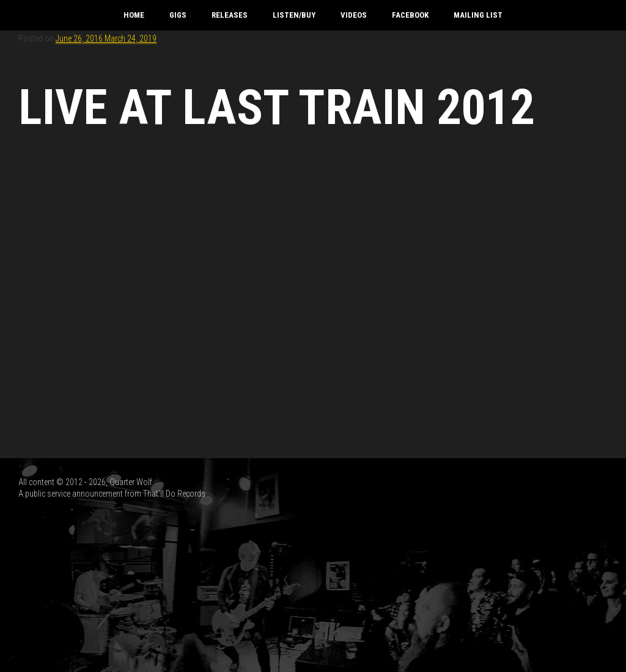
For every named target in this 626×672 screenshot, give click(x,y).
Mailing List (478, 15)
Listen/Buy (294, 15)
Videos (354, 15)
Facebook (410, 15)
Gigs (178, 15)
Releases (230, 15)
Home (134, 15)
